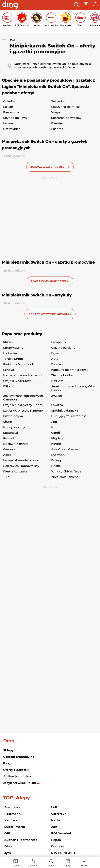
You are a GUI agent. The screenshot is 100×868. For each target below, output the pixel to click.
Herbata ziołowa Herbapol (23, 375)
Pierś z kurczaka (15, 471)
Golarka (9, 101)
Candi (56, 433)
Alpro (7, 455)
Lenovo (9, 370)
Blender (57, 123)
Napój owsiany (14, 427)
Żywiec (57, 396)
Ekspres (57, 129)
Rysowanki (59, 455)
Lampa (8, 123)
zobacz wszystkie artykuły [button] (50, 314)
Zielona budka (62, 375)
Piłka (7, 386)
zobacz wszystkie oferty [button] (50, 167)
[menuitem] (16, 863)
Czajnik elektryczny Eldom (23, 405)
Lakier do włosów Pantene (23, 410)
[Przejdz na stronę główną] (10, 6)
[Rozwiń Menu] (85, 863)
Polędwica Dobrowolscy (21, 466)
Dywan (56, 353)
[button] (76, 5)
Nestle (56, 466)
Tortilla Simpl (13, 359)
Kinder (56, 444)
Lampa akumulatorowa (21, 460)
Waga (56, 112)
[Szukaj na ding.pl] (51, 863)
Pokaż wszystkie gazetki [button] (50, 281)
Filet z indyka (13, 416)
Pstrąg (56, 460)
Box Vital (58, 381)
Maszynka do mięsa (66, 107)
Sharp (8, 422)
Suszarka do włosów (66, 118)
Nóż (54, 427)
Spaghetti (11, 433)
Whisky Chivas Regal (67, 471)
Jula (6, 477)
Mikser (8, 107)
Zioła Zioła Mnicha (65, 477)
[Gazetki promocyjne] (16, 863)
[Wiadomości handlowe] (68, 863)
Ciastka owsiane (63, 348)
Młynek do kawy (15, 118)
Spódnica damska (65, 410)
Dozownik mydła (16, 444)
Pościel (8, 438)
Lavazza (57, 405)
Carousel (10, 449)
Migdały (57, 438)
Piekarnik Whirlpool (18, 364)
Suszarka (58, 101)
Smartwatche (13, 348)
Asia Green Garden (65, 449)
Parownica (11, 112)
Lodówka (10, 353)
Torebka (57, 364)
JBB (54, 422)
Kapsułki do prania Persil (70, 370)
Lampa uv (59, 342)
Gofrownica (12, 129)
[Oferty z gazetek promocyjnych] (34, 863)
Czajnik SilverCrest (17, 381)
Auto (55, 359)
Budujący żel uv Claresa (69, 416)
